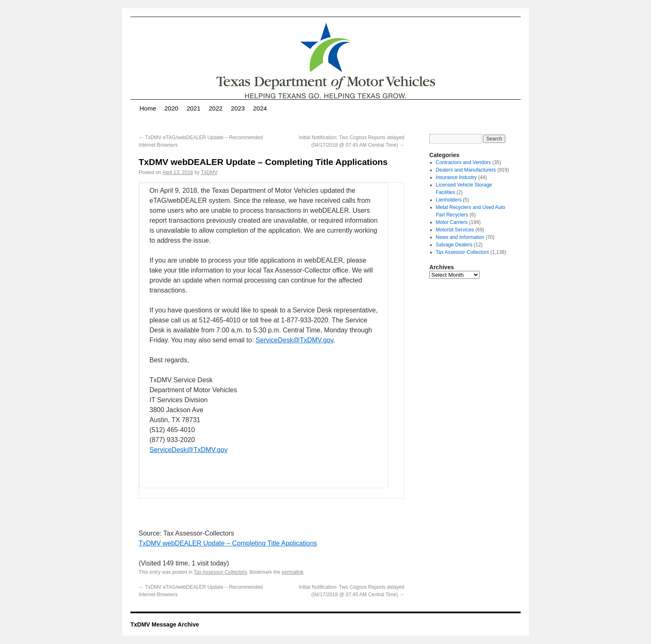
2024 (260, 108)
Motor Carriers (452, 222)
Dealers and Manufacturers (466, 170)
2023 (238, 108)
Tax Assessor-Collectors (220, 572)
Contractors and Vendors (464, 162)
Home (148, 108)
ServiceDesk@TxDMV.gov (295, 340)
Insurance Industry (456, 177)
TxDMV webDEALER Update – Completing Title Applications (228, 543)
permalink (293, 572)
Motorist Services (455, 230)
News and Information (460, 237)
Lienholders (449, 200)
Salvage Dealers (454, 245)
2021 (193, 108)
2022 (216, 108)
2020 (171, 108)
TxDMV (209, 172)
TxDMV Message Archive (165, 624)
